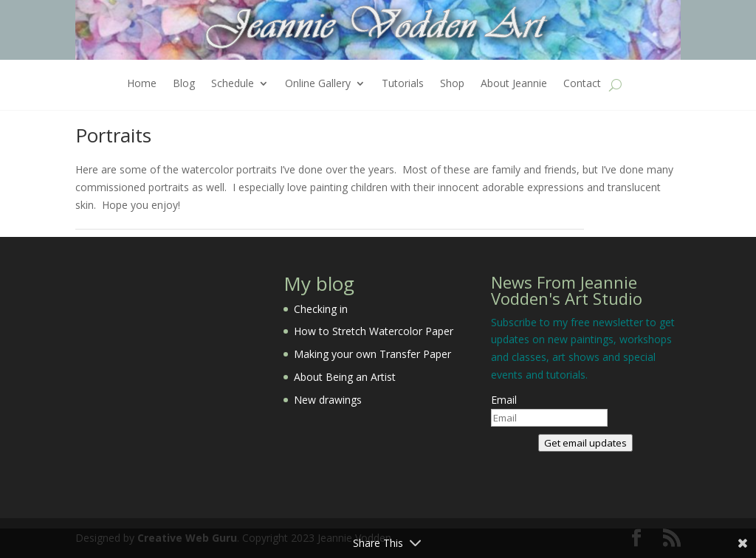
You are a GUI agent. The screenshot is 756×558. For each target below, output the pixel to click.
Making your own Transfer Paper (372, 354)
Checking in (321, 309)
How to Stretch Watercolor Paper (374, 331)
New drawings (328, 400)
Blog (184, 84)
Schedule (233, 84)
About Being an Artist (345, 377)
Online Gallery (318, 84)
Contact (582, 84)
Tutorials (403, 84)
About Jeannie (514, 84)
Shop (452, 84)
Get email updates (585, 443)
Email (504, 400)
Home (142, 84)
